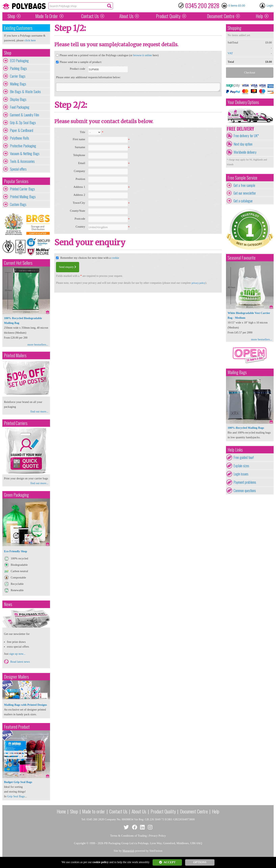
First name (79, 139)
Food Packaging (20, 107)
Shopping (234, 28)
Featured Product (17, 727)
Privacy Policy (157, 836)
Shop (11, 16)
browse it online (142, 55)
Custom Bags (18, 204)
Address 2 (79, 195)
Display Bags (18, 99)
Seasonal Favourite (242, 258)
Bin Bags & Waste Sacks (25, 92)
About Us (126, 16)
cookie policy (100, 862)
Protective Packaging (23, 146)
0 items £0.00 (237, 6)
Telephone (79, 155)
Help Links (235, 450)
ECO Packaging (19, 61)
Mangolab (128, 851)
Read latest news (20, 662)
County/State (77, 211)
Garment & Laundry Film (25, 115)
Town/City (79, 203)
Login (270, 6)
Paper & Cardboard (22, 130)
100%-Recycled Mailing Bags (246, 428)
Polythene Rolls (20, 138)
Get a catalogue (243, 201)
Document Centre (194, 811)
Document (221, 16)
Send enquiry (68, 267)
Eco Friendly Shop (15, 551)
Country (80, 227)
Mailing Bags (18, 84)
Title (82, 132)
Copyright (80, 843)
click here (30, 40)
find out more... (39, 411)
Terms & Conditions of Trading (128, 836)
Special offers (18, 169)
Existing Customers (18, 28)
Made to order (94, 811)
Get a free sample (244, 185)
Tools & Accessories (22, 161)
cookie (115, 258)
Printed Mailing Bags (23, 197)
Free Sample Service (242, 178)
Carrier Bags (18, 76)
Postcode (80, 219)
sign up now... (17, 654)
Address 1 (79, 187)
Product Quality (163, 811)
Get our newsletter (245, 193)
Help (259, 16)
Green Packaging (16, 495)
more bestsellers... (38, 345)
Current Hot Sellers (18, 263)
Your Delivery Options (243, 102)
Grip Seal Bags (16, 796)
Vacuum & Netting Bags (25, 154)
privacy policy (199, 283)
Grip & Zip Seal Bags (23, 123)
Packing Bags (18, 68)
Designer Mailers (16, 677)
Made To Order (47, 16)
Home (61, 811)
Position (80, 179)
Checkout (250, 72)
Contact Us (90, 16)
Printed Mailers (15, 355)
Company (79, 171)
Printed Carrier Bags (22, 189)
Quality (168, 16)
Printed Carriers (16, 423)
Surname (80, 147)
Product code (77, 69)
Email (82, 163)
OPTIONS (200, 862)
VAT (230, 53)
